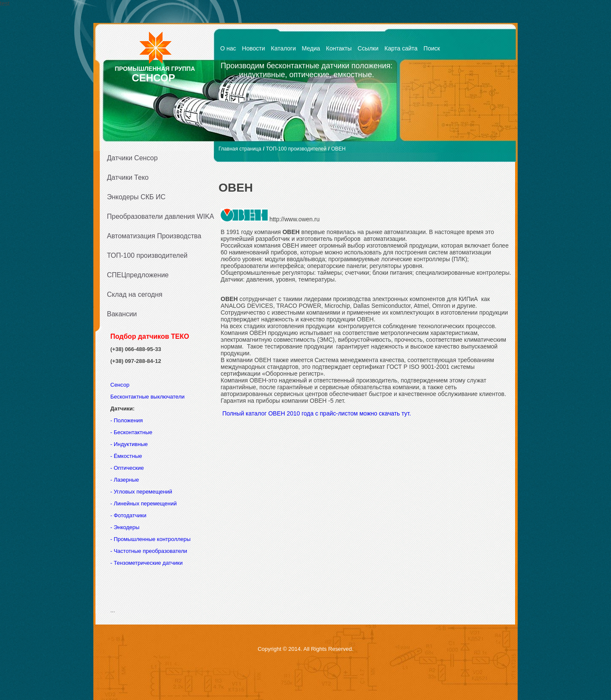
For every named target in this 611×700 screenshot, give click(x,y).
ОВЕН (339, 149)
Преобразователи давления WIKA (158, 216)
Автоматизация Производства (154, 236)
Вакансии (122, 314)
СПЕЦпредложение (138, 275)
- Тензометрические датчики (147, 563)
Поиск (432, 48)
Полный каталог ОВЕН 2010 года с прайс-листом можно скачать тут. (316, 413)
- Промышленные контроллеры (150, 539)
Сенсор (121, 385)
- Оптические (127, 468)
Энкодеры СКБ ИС (136, 197)
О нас (228, 48)
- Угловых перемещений (141, 492)
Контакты (339, 48)
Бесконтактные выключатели (147, 397)
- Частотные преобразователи (149, 551)
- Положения (127, 420)
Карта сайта (401, 48)
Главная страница (240, 149)
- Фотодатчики (128, 515)
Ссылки (368, 48)
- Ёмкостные (126, 456)
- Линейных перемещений (143, 503)
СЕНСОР (154, 78)
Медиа (311, 48)
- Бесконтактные (131, 432)
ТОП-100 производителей (147, 255)
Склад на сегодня (135, 294)
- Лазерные (125, 480)
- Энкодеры (125, 527)
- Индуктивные (129, 444)
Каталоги (284, 48)
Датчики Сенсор (132, 158)
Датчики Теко (128, 177)
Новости (253, 48)
